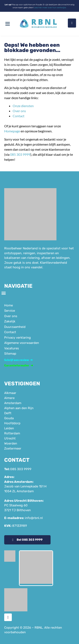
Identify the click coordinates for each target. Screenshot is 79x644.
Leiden (9, 428)
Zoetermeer (13, 448)
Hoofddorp (12, 423)
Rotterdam (12, 433)
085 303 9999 (20, 154)
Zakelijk (10, 321)
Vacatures (12, 348)
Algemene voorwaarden (22, 343)
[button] (3, 293)
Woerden (11, 443)
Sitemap (10, 354)
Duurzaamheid (15, 327)
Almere (9, 398)
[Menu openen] (8, 24)
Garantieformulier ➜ (19, 365)
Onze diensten (23, 106)
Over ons (19, 111)
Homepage (12, 131)
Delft (8, 413)
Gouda (9, 418)
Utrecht (10, 438)
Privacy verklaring (17, 338)
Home (9, 305)
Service (10, 311)
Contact (19, 116)
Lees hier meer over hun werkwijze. (50, 7)
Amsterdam (13, 403)
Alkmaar (10, 393)
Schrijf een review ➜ (18, 360)
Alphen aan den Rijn (19, 408)
